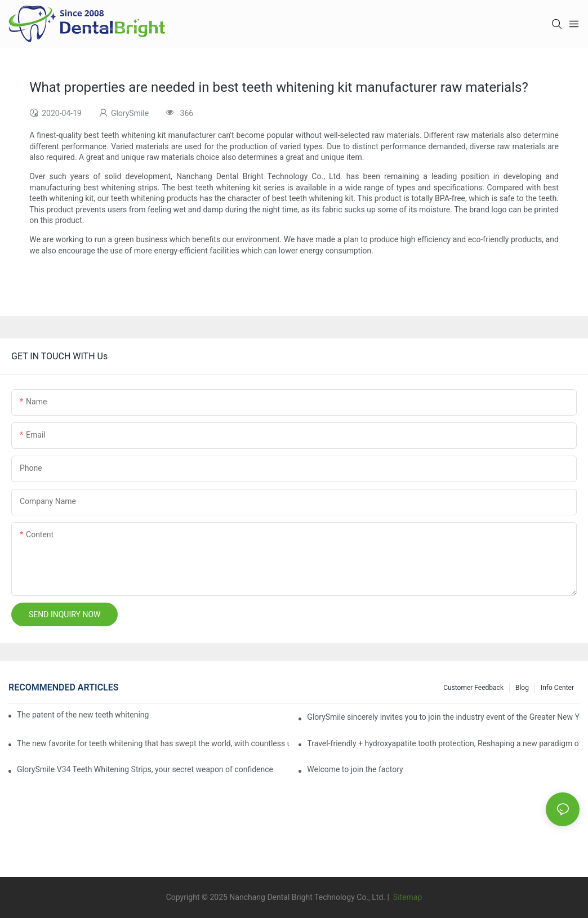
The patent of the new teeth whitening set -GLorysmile (83, 715)
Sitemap (406, 897)
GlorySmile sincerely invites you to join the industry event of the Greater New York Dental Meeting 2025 (443, 717)
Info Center (557, 688)
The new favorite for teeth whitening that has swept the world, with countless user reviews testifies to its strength (153, 743)
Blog (522, 688)
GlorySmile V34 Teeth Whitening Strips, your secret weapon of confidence (145, 769)
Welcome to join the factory (355, 769)
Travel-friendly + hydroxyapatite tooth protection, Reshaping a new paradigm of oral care (443, 743)
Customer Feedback (473, 688)
